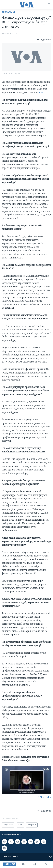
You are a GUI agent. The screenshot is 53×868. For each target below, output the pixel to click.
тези (41, 93)
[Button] (44, 40)
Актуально (8, 12)
